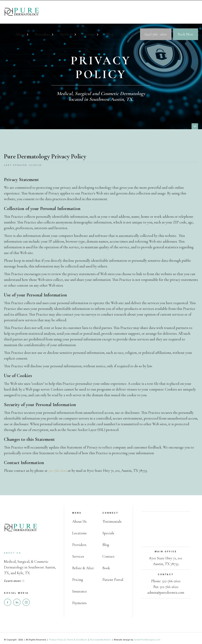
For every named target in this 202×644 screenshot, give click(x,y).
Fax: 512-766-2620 (166, 587)
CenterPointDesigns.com (147, 640)
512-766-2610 (58, 471)
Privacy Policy (57, 640)
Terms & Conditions (77, 640)
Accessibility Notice (101, 640)
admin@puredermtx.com (166, 592)
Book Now (186, 34)
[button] (24, 35)
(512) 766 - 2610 (156, 34)
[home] (22, 12)
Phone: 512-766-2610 (166, 581)
